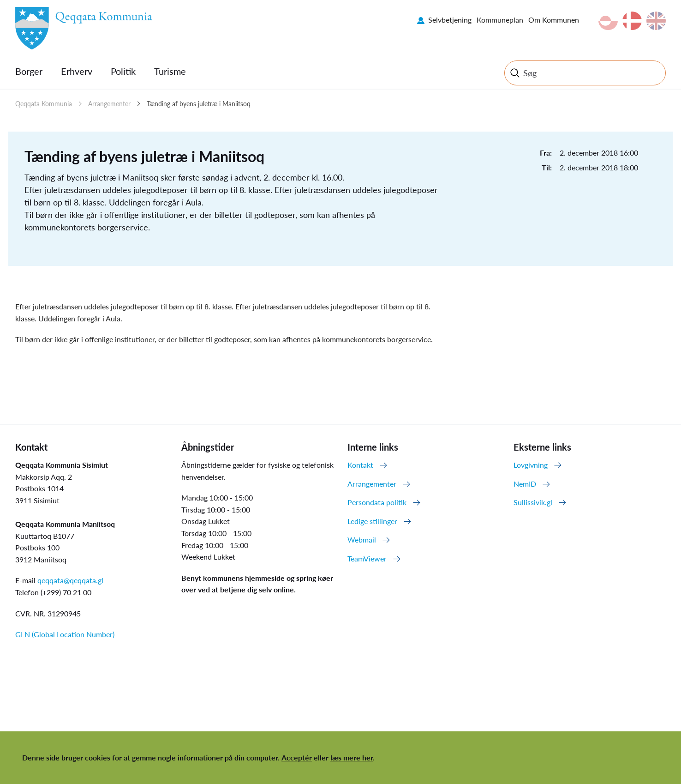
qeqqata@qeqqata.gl (70, 580)
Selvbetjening (450, 20)
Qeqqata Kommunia (44, 104)
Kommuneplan (500, 20)
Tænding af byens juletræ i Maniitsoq (199, 104)
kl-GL (608, 21)
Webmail (362, 540)
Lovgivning (531, 465)
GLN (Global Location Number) (65, 634)
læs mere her (352, 757)
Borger (29, 71)
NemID (525, 484)
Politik (123, 71)
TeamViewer (367, 558)
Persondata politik (377, 502)
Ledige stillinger (372, 521)
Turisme (170, 71)
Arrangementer (109, 104)
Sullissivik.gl (533, 502)
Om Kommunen (554, 20)
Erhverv (77, 71)
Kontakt (360, 465)
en (656, 21)
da (632, 21)
